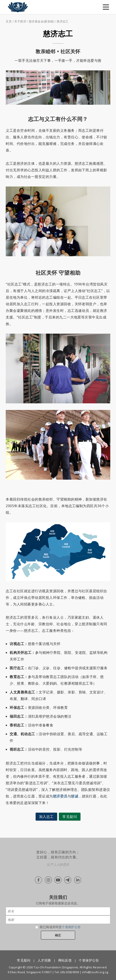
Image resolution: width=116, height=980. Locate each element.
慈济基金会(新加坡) (41, 21)
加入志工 (46, 817)
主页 (9, 21)
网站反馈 (65, 960)
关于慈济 (20, 21)
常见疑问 (70, 817)
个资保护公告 (71, 927)
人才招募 (44, 960)
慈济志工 (63, 21)
